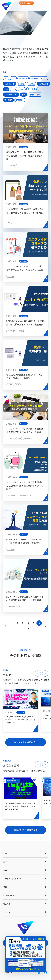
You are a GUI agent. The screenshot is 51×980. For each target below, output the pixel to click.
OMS (14, 89)
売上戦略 (8, 100)
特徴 (5, 887)
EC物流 (31, 84)
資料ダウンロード (27, 3)
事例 (24, 95)
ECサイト (23, 78)
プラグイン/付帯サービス (13, 879)
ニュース (7, 912)
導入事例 (7, 904)
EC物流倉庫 (43, 84)
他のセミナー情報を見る (26, 742)
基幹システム (35, 95)
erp (6, 89)
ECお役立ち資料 (10, 895)
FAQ (5, 862)
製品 (5, 853)
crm (13, 78)
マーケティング (11, 95)
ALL (6, 78)
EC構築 (21, 84)
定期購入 (20, 100)
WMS (22, 89)
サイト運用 (33, 89)
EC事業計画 (9, 84)
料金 (5, 870)
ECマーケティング (39, 78)
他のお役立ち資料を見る (26, 830)
